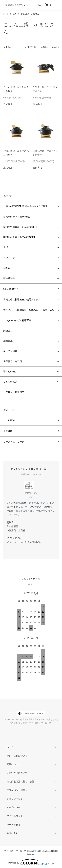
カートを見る (14, 825)
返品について (14, 764)
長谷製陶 (8, 431)
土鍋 (15, 14)
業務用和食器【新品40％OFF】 (20, 237)
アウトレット (10, 258)
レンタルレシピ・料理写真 (17, 320)
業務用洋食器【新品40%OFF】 (20, 217)
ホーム (6, 14)
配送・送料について (17, 756)
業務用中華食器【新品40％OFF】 (21, 227)
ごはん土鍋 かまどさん (30, 14)
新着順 (55, 47)
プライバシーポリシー (18, 790)
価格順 (44, 47)
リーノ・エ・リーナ (14, 442)
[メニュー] (57, 5)
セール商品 (9, 420)
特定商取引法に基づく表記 (21, 782)
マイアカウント (15, 816)
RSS (9, 807)
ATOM (16, 807)
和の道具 (8, 331)
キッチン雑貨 (10, 351)
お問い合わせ (14, 833)
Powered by (31, 862)
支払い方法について (17, 773)
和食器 (7, 268)
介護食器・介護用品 (14, 392)
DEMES (48, 507)
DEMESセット (11, 289)
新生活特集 (9, 278)
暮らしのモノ (10, 371)
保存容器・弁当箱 (13, 361)
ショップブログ (15, 799)
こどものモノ (10, 382)
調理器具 (8, 341)
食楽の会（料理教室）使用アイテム (22, 299)
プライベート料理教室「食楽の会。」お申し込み (29, 310)
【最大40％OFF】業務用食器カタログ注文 (25, 206)
